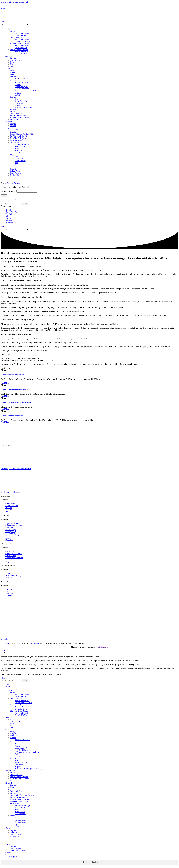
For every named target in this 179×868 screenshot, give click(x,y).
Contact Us (10, 552)
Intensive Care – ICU (22, 78)
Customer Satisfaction (14, 526)
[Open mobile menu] (3, 9)
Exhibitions (14, 120)
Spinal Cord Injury (21, 101)
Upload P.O (10, 560)
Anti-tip (18, 148)
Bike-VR (9, 216)
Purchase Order (16, 175)
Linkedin (9, 595)
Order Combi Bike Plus (23, 41)
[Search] (11, 204)
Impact (13, 62)
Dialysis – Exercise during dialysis (12, 416)
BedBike (13, 31)
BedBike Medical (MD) (19, 136)
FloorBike (9, 214)
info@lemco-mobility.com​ (11, 492)
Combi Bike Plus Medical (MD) (22, 134)
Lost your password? (9, 200)
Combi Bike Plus (16, 37)
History (13, 64)
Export (13, 155)
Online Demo (15, 171)
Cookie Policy (11, 534)
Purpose (13, 58)
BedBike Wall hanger (22, 144)
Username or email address (15, 187)
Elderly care (14, 70)
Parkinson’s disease (22, 83)
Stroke (17, 99)
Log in (4, 196)
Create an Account (13, 183)
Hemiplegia (19, 103)
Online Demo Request (14, 554)
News (12, 66)
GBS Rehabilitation (22, 89)
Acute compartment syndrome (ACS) (28, 107)
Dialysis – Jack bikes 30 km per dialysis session (16, 402)
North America (20, 159)
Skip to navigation (8, 2)
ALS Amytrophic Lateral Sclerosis (27, 91)
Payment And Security (14, 524)
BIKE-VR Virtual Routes (19, 140)
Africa (17, 165)
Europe (17, 157)
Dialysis (13, 72)
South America (20, 161)
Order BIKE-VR (21, 54)
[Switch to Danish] (92, 177)
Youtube (9, 591)
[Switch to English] (94, 862)
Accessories (14, 142)
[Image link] (7, 603)
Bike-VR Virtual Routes (19, 50)
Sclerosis (18, 85)
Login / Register (11, 857)
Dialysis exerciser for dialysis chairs (12, 375)
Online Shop (10, 504)
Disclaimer (9, 540)
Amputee (18, 105)
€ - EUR (5, 25)
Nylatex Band (20, 146)
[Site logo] (15, 6)
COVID (18, 95)
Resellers (9, 578)
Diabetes (18, 93)
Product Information (22, 33)
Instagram (9, 593)
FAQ (7, 562)
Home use (14, 74)
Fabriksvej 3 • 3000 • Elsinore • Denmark (16, 469)
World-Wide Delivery (13, 576)
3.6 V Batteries (20, 152)
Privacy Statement (12, 536)
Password (8, 191)
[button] (89, 500)
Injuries (13, 97)
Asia (16, 163)
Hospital (13, 76)
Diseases (13, 81)
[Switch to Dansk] (85, 862)
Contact (13, 169)
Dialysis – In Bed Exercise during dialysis (14, 389)
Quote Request (15, 173)
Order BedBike (20, 35)
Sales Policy (10, 528)
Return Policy (11, 530)
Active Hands (20, 150)
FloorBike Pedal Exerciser (20, 44)
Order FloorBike (21, 48)
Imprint (8, 538)
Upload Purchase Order (14, 558)
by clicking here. (102, 647)
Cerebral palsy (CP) (22, 87)
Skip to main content (22, 2)
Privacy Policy (11, 532)
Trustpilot (5, 639)
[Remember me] (18, 200)
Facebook (9, 589)
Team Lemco (15, 60)
